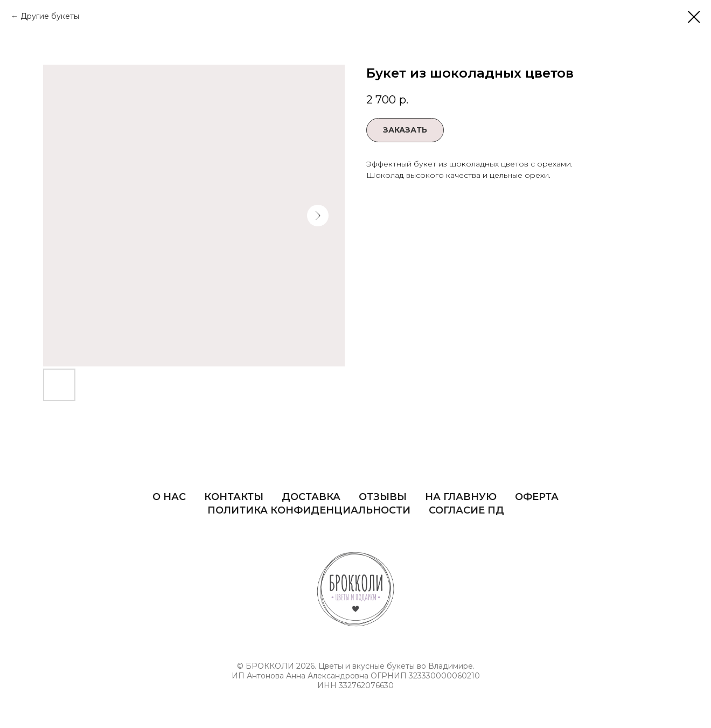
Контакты (234, 497)
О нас (169, 497)
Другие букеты (50, 16)
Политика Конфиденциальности (309, 510)
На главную (461, 497)
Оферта (537, 497)
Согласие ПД (466, 510)
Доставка (311, 497)
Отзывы (383, 497)
